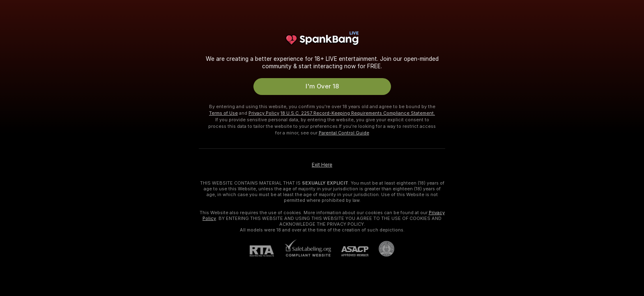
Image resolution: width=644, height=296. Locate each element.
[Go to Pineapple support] (381, 249)
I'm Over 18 (322, 86)
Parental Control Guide (344, 133)
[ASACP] (350, 251)
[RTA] (267, 251)
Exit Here (322, 165)
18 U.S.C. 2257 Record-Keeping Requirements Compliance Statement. (358, 113)
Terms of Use (223, 113)
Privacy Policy (264, 113)
